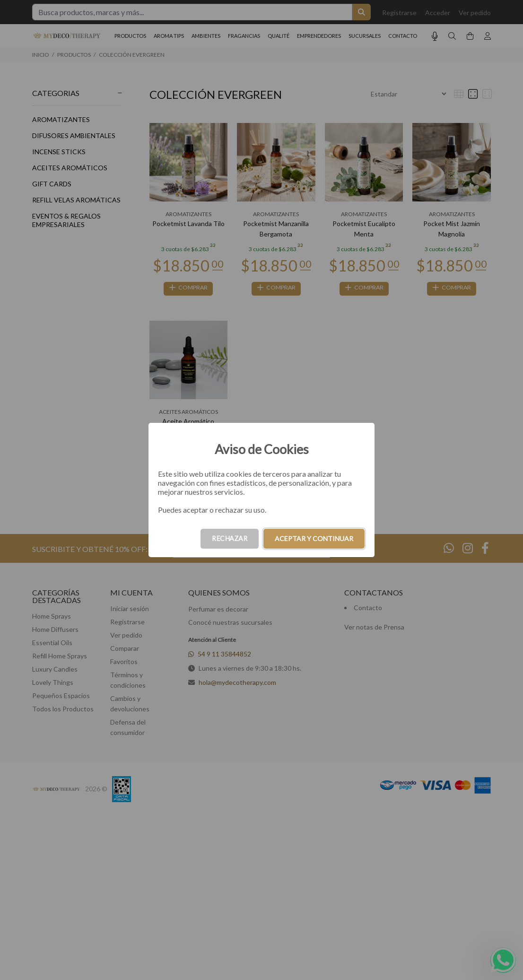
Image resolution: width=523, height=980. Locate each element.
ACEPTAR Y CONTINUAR (314, 538)
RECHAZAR (230, 538)
